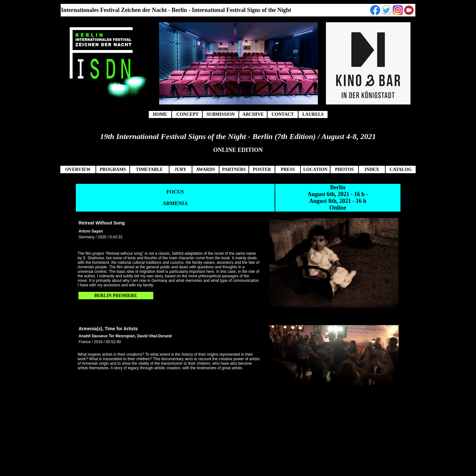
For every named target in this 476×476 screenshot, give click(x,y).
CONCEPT (187, 114)
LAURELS (313, 114)
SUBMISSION (221, 114)
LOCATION (315, 169)
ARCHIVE (253, 114)
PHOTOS (344, 169)
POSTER (262, 169)
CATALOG (401, 169)
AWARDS (205, 169)
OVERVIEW (78, 169)
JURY (181, 169)
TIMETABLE (149, 169)
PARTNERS (234, 169)
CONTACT (283, 114)
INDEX (372, 169)
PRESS (288, 169)
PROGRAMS (113, 169)
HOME (160, 114)
